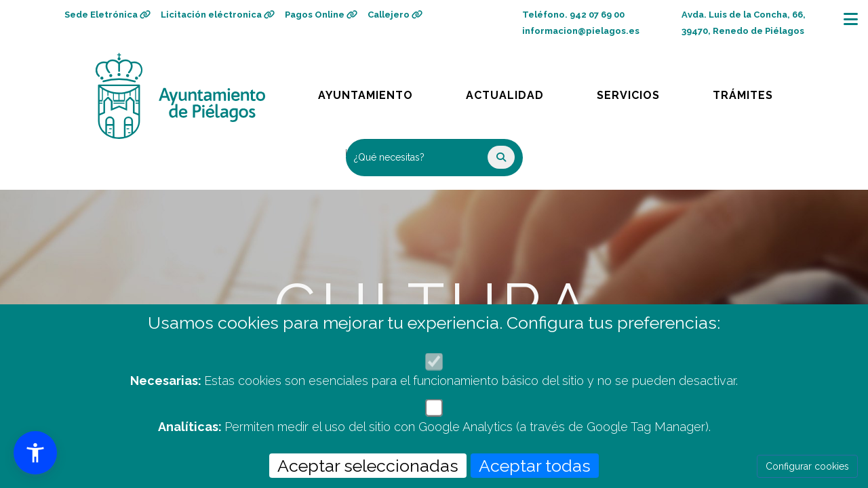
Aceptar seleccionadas (368, 466)
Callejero (395, 15)
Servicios (641, 92)
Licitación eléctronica (218, 15)
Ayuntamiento (367, 92)
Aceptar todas (535, 466)
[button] (35, 453)
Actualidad (514, 92)
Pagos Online (321, 15)
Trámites (756, 92)
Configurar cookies (807, 466)
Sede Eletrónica (107, 15)
